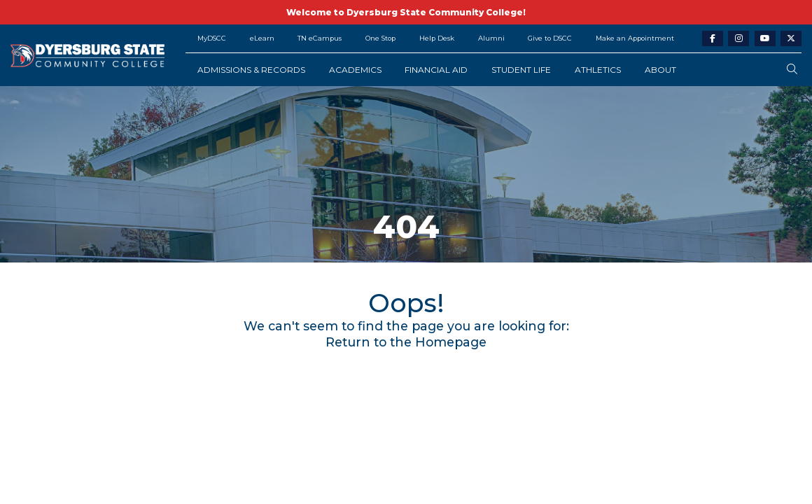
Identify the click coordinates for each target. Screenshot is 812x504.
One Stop (380, 38)
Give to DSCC (550, 38)
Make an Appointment (635, 38)
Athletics (598, 70)
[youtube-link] (765, 39)
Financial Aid (436, 70)
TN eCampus (320, 38)
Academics (355, 70)
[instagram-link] (738, 39)
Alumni (491, 38)
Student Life (521, 70)
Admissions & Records (251, 70)
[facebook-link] (713, 39)
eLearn (262, 38)
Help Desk (437, 38)
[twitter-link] (791, 39)
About (660, 70)
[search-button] (792, 70)
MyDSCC (212, 38)
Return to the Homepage (406, 342)
